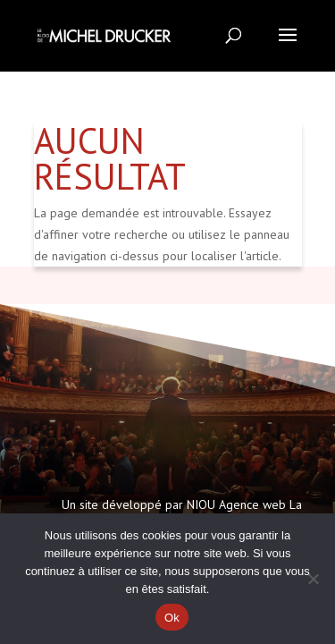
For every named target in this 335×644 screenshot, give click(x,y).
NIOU (201, 504)
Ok (172, 618)
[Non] (313, 579)
